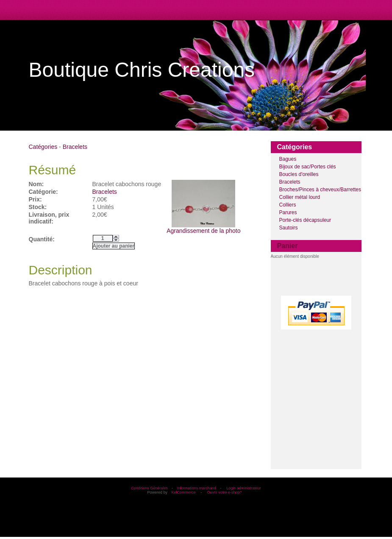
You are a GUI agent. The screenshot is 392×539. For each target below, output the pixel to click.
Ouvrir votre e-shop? (225, 492)
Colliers (288, 205)
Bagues (288, 159)
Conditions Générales (149, 488)
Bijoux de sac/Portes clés (308, 167)
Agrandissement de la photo (203, 228)
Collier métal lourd (300, 197)
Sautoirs (289, 228)
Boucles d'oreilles (299, 174)
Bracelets (290, 182)
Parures (288, 212)
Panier (288, 246)
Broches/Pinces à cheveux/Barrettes (320, 190)
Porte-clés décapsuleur (305, 220)
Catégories (43, 147)
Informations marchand (197, 488)
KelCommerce (184, 492)
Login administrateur (244, 488)
